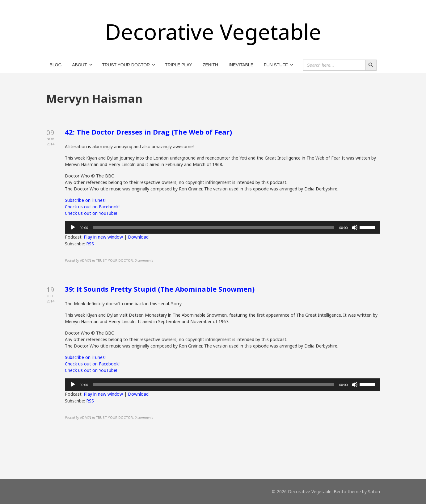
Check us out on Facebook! (92, 207)
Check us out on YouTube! (91, 213)
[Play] (73, 227)
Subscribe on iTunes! (85, 200)
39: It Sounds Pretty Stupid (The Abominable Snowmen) (160, 289)
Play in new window (103, 237)
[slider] (214, 227)
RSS (90, 244)
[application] (222, 227)
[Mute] (355, 227)
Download (138, 237)
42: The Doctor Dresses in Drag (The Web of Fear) (148, 132)
